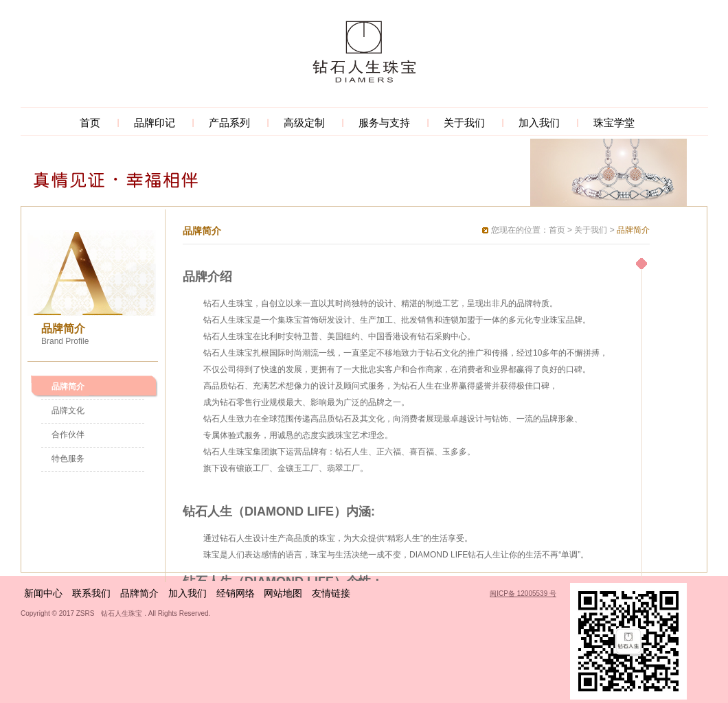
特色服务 (68, 459)
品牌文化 (68, 411)
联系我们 (91, 593)
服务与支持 (384, 123)
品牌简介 (68, 387)
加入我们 (539, 123)
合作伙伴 (68, 435)
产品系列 (229, 123)
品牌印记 (155, 123)
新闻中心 (43, 593)
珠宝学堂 (614, 123)
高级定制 (304, 123)
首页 (90, 123)
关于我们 (464, 123)
